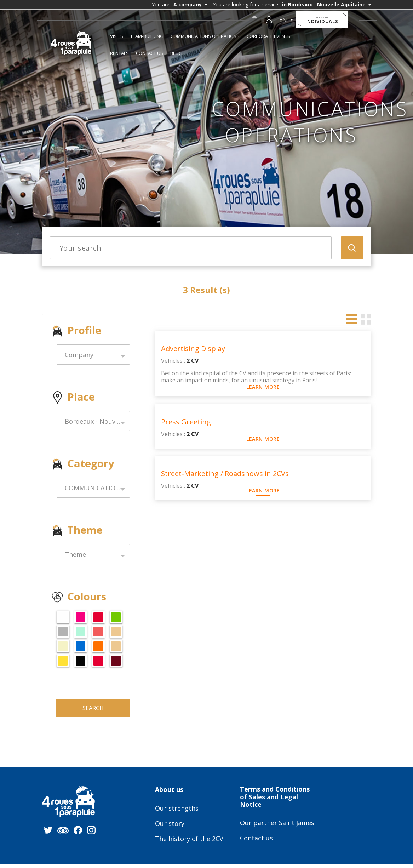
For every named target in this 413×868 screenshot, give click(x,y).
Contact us (150, 53)
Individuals (326, 20)
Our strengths (177, 812)
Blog (176, 53)
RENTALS (119, 53)
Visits (117, 36)
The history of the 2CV (189, 843)
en (287, 20)
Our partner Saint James (277, 827)
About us (169, 793)
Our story (170, 827)
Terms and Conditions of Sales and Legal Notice (275, 801)
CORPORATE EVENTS (268, 36)
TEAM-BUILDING (147, 36)
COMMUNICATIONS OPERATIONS (205, 36)
